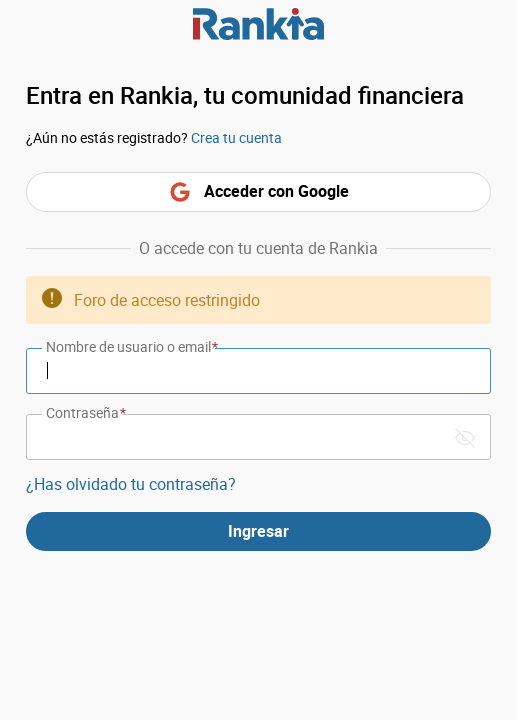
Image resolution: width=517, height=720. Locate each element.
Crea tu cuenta (236, 137)
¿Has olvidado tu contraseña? (131, 484)
